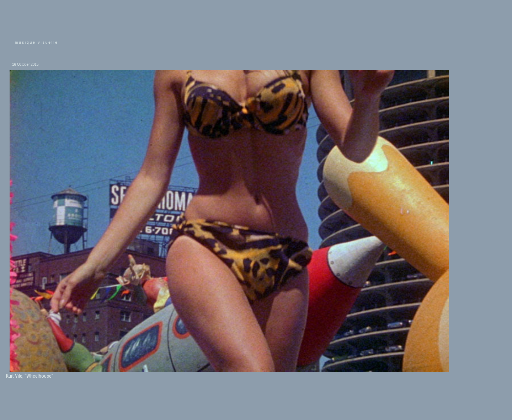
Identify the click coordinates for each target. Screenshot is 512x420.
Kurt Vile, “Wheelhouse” (30, 376)
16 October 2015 (25, 64)
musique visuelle (37, 42)
